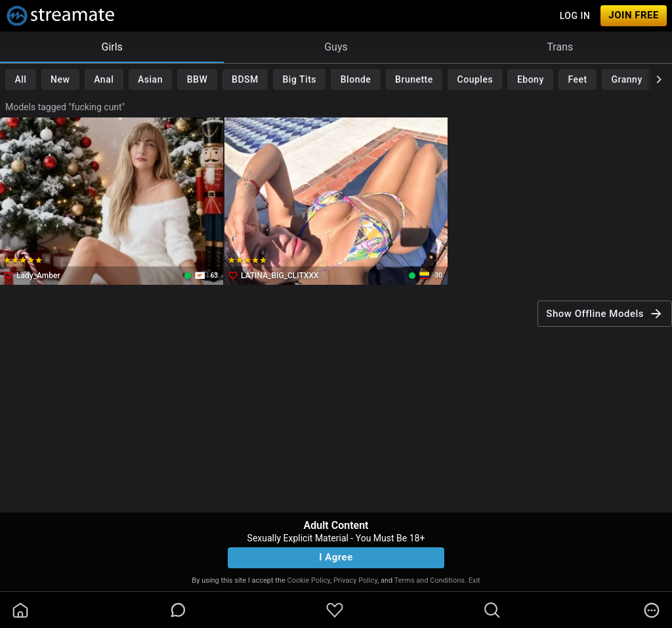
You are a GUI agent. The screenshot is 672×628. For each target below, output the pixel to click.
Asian (150, 79)
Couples (475, 79)
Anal (104, 79)
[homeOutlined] (20, 610)
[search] (492, 610)
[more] (652, 610)
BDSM (245, 79)
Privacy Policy (355, 580)
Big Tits (300, 79)
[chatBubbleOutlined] (178, 610)
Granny (627, 79)
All (20, 79)
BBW (198, 79)
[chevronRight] (659, 79)
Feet (578, 79)
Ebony (531, 79)
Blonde (356, 79)
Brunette (414, 79)
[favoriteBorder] (335, 610)
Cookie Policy (309, 580)
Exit (474, 580)
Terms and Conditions (430, 580)
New (60, 79)
